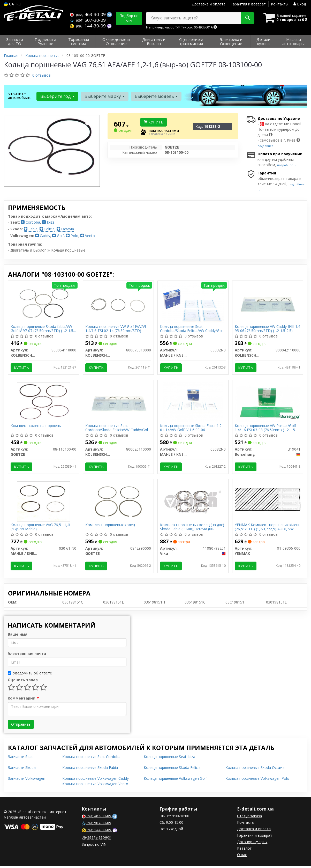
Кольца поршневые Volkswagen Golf (175, 781)
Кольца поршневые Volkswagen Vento (95, 786)
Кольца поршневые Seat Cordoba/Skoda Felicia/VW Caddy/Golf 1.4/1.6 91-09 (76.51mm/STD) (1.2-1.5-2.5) (192, 329)
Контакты (280, 4)
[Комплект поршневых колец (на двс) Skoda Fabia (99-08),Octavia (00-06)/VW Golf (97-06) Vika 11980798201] (193, 503)
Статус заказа (249, 818)
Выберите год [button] (57, 96)
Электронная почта (27, 656)
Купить (154, 122)
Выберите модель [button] (155, 96)
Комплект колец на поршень (36, 427)
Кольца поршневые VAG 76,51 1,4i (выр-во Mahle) (41, 529)
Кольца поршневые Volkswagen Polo (257, 781)
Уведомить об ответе (30, 675)
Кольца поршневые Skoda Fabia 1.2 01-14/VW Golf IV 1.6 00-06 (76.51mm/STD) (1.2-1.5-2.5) (191, 429)
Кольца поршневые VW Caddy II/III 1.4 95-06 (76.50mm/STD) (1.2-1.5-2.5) (268, 329)
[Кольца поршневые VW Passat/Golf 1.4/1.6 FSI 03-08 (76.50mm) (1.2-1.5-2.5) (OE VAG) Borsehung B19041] (268, 403)
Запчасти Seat (20, 759)
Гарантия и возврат (248, 4)
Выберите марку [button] (104, 96)
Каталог (244, 851)
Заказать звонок (96, 839)
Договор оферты (252, 844)
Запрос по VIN (94, 847)
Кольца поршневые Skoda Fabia (90, 770)
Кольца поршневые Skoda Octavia (255, 770)
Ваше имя (18, 637)
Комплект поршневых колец (110, 527)
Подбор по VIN (129, 18)
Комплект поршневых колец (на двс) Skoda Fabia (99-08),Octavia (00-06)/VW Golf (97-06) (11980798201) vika (192, 529)
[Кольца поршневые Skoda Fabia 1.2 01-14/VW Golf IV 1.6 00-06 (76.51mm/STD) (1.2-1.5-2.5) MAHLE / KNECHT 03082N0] (193, 403)
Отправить (21, 727)
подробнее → (267, 146)
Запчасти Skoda (22, 770)
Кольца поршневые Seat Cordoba (91, 759)
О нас (242, 857)
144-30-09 (88, 25)
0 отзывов (41, 75)
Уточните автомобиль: (20, 95)
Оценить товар (23, 682)
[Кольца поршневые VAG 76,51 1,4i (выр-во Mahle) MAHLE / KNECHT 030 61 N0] (44, 503)
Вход (300, 4)
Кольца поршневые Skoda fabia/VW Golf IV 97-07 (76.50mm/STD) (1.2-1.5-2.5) (43, 329)
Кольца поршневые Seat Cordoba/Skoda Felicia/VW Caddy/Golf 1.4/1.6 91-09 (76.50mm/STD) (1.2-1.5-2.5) (117, 429)
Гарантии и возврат (255, 838)
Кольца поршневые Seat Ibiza (169, 759)
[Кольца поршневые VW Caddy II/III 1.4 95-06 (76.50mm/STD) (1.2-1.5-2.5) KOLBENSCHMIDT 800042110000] (268, 303)
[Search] (246, 18)
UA (9, 4)
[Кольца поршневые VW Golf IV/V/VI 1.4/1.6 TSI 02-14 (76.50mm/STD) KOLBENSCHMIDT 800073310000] (118, 303)
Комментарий (23, 700)
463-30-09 (88, 14)
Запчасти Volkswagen (27, 781)
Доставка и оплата (209, 4)
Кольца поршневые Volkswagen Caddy (96, 781)
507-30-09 (88, 20)
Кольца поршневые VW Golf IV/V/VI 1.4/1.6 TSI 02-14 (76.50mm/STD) (116, 329)
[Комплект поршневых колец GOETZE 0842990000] (118, 503)
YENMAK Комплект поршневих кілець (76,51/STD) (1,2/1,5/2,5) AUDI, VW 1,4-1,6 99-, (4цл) (267, 529)
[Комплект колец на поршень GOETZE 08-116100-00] (44, 403)
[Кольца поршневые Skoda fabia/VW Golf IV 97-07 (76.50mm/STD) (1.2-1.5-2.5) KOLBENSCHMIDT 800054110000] (44, 303)
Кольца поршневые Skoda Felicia (172, 770)
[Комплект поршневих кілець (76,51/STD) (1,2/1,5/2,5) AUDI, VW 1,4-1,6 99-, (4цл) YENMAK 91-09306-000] (268, 501)
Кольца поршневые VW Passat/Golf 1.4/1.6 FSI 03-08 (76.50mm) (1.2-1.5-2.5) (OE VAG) (266, 429)
